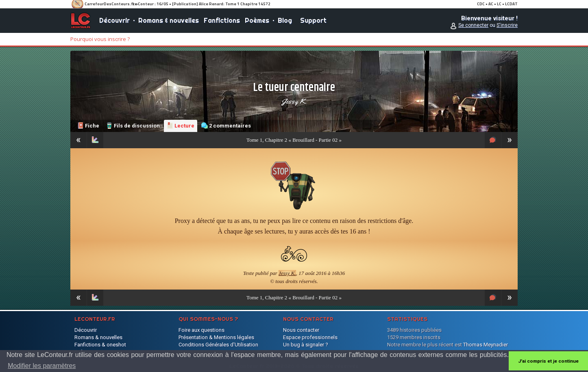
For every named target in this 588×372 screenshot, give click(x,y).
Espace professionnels (310, 337)
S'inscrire (507, 25)
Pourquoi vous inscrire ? (100, 39)
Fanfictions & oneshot (100, 345)
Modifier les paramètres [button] (42, 366)
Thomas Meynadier (486, 345)
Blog (285, 20)
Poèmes (257, 20)
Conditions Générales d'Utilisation (218, 345)
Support (313, 20)
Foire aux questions (201, 330)
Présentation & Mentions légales (216, 337)
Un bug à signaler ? (306, 345)
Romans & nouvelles (169, 20)
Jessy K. (294, 101)
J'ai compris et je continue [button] (548, 361)
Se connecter (473, 25)
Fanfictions (222, 20)
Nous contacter (301, 330)
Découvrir (114, 20)
